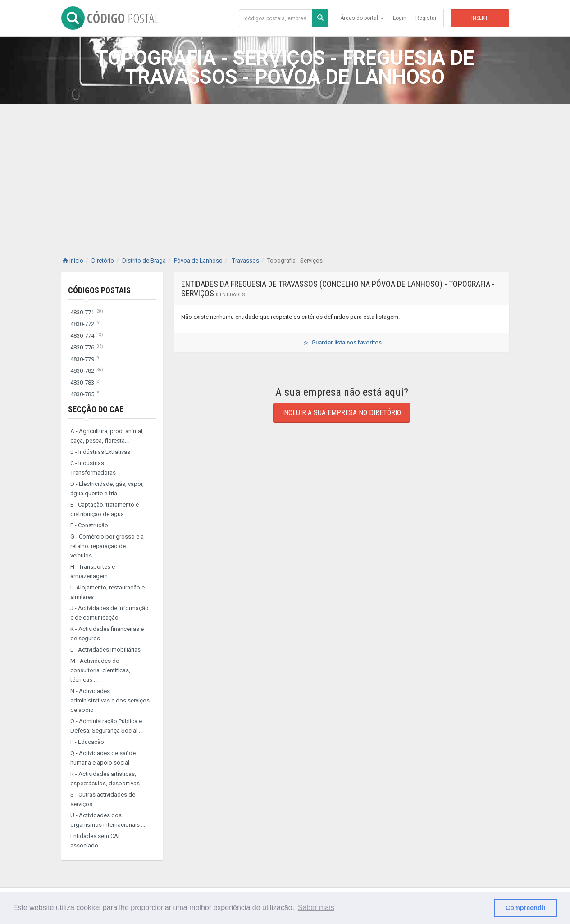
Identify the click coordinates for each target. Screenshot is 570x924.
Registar (426, 18)
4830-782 (87, 371)
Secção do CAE (96, 409)
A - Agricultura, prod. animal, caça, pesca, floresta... (107, 436)
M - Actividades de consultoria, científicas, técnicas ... (100, 670)
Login (400, 18)
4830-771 (87, 312)
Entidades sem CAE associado (96, 841)
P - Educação (87, 742)
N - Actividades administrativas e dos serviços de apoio (110, 700)
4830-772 (86, 324)
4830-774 (87, 336)
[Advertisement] (285, 171)
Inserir (480, 18)
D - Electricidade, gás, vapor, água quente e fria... (107, 489)
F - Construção (89, 525)
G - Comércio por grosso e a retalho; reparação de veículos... (107, 546)
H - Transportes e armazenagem (93, 571)
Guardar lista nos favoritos (341, 342)
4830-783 (86, 383)
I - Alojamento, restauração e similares (107, 592)
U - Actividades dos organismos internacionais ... (108, 820)
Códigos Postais (99, 290)
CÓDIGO (110, 18)
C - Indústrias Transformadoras (93, 468)
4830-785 (86, 394)
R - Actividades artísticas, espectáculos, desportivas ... (108, 779)
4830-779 (86, 359)
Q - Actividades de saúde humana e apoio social (103, 758)
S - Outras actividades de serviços (103, 799)
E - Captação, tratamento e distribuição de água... (105, 509)
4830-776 (87, 347)
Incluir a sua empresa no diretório (342, 413)
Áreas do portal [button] (362, 18)
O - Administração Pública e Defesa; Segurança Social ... (107, 726)
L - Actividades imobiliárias (105, 650)
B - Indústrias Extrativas (100, 452)
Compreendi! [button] (526, 908)
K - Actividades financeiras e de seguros (107, 634)
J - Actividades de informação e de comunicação (109, 613)
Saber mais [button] (316, 908)
